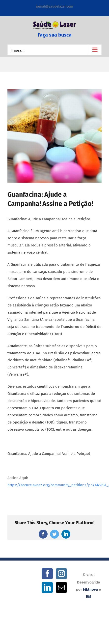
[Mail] (61, 587)
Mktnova (90, 589)
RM (89, 597)
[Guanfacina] (54, 136)
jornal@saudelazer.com (54, 7)
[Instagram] (61, 574)
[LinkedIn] (47, 587)
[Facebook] (47, 574)
